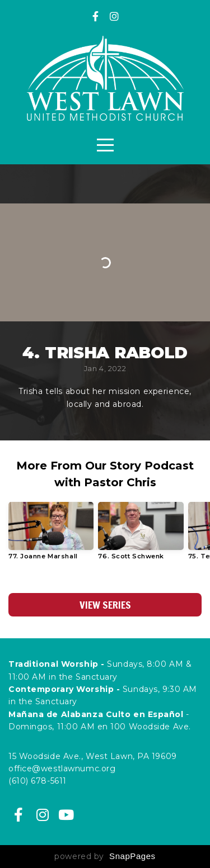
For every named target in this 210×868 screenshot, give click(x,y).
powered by (105, 856)
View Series (105, 605)
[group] (51, 535)
